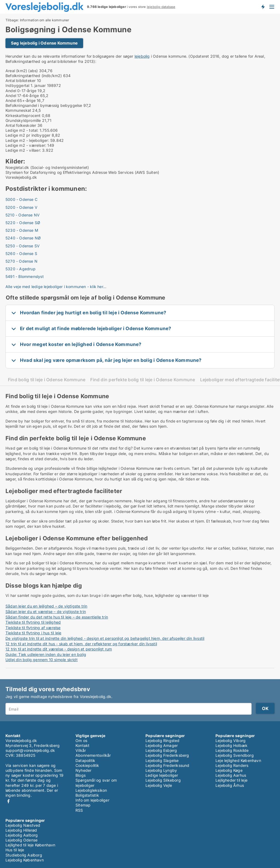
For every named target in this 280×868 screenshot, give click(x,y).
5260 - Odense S (21, 253)
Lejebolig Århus (230, 785)
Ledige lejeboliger (162, 775)
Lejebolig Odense (21, 840)
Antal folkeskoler (21, 125)
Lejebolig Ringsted (163, 741)
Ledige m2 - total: (22, 130)
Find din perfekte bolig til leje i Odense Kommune (143, 380)
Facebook (8, 801)
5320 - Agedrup (21, 269)
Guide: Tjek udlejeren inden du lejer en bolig (46, 654)
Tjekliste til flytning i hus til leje (33, 633)
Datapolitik (85, 760)
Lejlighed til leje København (30, 845)
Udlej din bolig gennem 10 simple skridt (42, 660)
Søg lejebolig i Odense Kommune (44, 43)
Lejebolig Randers (232, 765)
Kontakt (82, 745)
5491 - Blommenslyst (25, 276)
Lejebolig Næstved (23, 825)
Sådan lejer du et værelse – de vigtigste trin (46, 612)
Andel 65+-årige (21, 100)
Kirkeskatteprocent (23, 115)
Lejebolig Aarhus (231, 775)
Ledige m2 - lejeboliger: (27, 140)
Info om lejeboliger (92, 800)
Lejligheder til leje (231, 780)
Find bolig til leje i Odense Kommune (47, 380)
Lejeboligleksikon (91, 790)
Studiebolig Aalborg (24, 855)
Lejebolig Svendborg (235, 755)
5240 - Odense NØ (23, 238)
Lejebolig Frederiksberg (167, 755)
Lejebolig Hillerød (21, 830)
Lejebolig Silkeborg (163, 780)
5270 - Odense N (21, 261)
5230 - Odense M (22, 230)
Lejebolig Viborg (231, 741)
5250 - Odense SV (23, 246)
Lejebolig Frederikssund (167, 765)
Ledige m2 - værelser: (26, 145)
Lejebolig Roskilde (232, 750)
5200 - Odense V (21, 207)
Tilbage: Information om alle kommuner (37, 20)
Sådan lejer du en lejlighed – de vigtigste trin (46, 606)
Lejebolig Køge (229, 770)
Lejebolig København (25, 860)
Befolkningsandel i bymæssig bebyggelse (44, 105)
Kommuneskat (18, 110)
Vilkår (81, 750)
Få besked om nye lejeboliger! (263, 7)
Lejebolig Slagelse (162, 760)
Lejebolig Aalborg (22, 835)
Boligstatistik (87, 795)
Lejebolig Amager (162, 745)
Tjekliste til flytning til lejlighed (33, 622)
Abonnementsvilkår (93, 755)
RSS (79, 810)
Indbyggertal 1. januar (26, 85)
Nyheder (83, 770)
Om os (81, 741)
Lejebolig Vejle (159, 785)
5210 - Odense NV (23, 215)
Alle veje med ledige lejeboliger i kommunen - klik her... (56, 287)
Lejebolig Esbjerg (161, 750)
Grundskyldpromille (23, 120)
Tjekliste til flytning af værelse (33, 628)
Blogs (81, 775)
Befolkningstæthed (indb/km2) (34, 76)
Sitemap (83, 805)
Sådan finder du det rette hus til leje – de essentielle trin (57, 617)
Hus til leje (15, 850)
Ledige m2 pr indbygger (28, 135)
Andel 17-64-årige (22, 96)
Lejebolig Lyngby (161, 770)
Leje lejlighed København (238, 760)
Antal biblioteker (21, 80)
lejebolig (142, 56)
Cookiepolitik (87, 765)
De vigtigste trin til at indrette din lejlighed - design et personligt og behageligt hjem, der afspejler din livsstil (105, 638)
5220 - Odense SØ (23, 223)
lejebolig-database (161, 7)
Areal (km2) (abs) (22, 71)
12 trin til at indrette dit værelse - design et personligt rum (59, 649)
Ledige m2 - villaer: (23, 150)
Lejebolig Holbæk (231, 745)
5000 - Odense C (21, 199)
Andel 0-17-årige (21, 91)
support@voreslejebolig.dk (30, 750)
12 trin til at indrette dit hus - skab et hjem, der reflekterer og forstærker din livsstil (81, 644)
